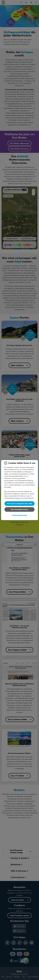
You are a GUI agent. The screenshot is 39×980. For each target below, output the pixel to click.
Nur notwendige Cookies (20, 509)
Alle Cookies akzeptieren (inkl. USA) (19, 504)
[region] (19, 490)
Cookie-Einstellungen (19, 515)
